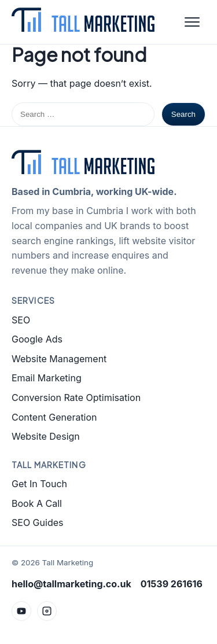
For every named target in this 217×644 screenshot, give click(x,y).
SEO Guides (37, 522)
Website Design (46, 436)
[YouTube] (21, 611)
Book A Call (37, 503)
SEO (21, 320)
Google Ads (37, 339)
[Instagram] (47, 611)
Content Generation (54, 417)
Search (183, 114)
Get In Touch (39, 484)
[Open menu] (192, 22)
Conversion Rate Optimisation (76, 398)
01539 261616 (172, 584)
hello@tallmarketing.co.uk (71, 584)
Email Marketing (47, 378)
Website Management (59, 359)
